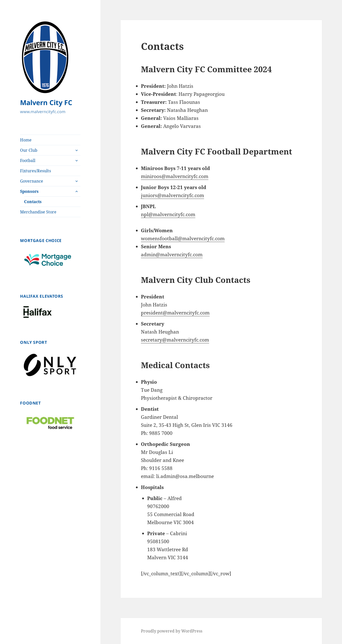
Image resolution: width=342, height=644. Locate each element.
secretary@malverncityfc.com (175, 340)
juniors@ (151, 195)
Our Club (29, 150)
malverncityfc (178, 195)
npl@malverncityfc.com (168, 214)
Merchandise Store (38, 212)
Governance (32, 181)
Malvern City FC (46, 102)
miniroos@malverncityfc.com (175, 176)
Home (26, 140)
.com (199, 195)
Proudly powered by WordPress (172, 631)
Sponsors (29, 191)
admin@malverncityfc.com (172, 255)
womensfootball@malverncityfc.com (183, 238)
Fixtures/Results (35, 171)
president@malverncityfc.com (175, 313)
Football (28, 160)
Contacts (33, 202)
